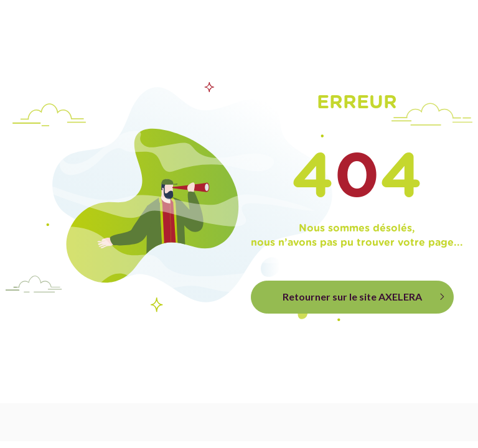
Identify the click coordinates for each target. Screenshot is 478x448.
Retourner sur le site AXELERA (352, 296)
